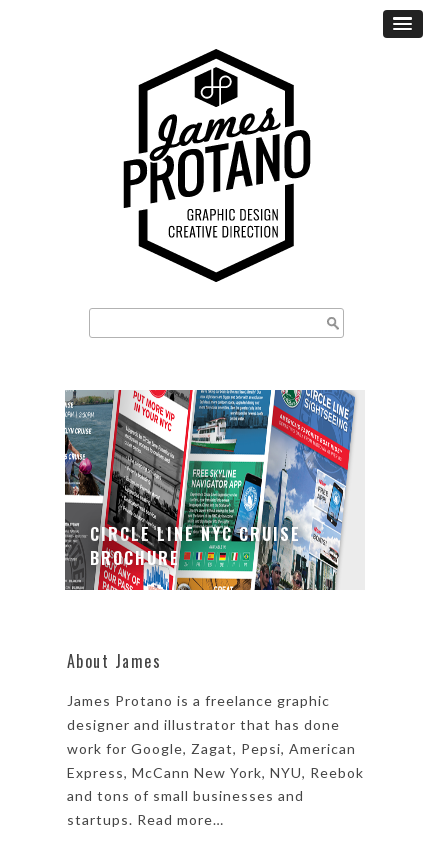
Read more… (180, 819)
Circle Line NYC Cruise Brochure (195, 546)
